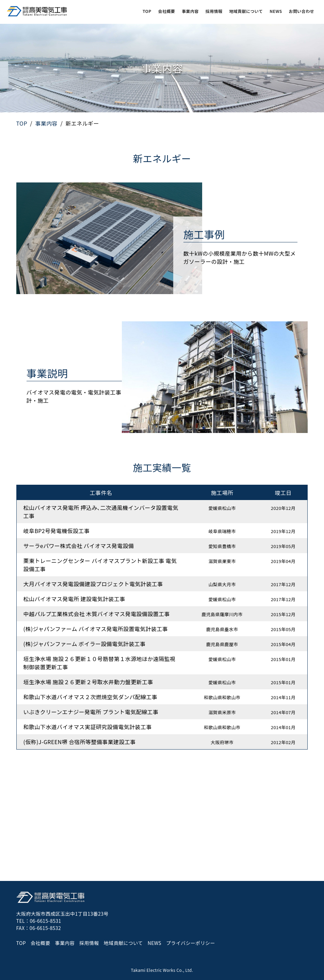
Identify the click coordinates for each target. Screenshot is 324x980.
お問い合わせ (302, 11)
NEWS (276, 11)
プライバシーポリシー (191, 943)
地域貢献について (246, 11)
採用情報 (214, 11)
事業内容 (190, 11)
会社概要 (167, 11)
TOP (147, 11)
